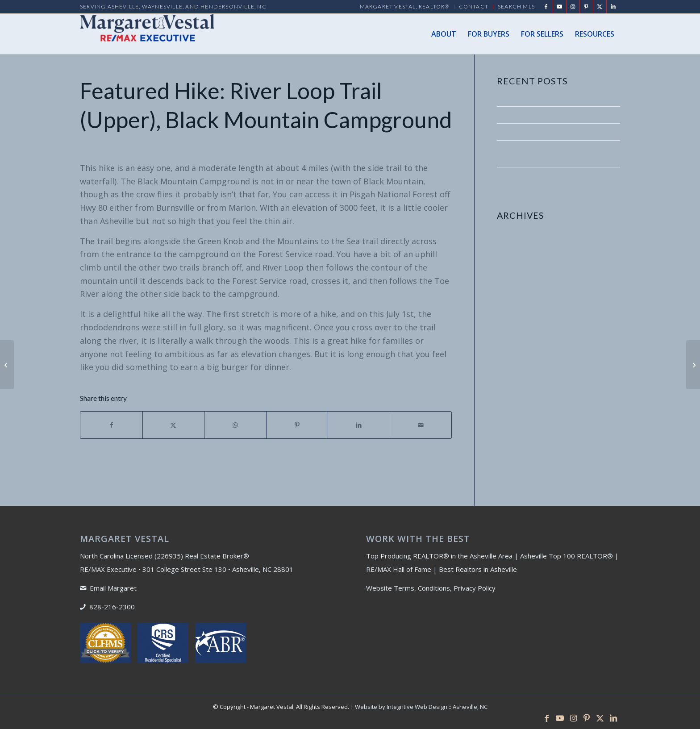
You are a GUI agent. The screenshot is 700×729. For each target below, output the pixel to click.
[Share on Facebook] (111, 425)
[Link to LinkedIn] (613, 7)
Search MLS (516, 6)
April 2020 (516, 244)
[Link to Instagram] (573, 7)
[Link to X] (600, 7)
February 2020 (524, 270)
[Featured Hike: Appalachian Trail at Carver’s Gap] (693, 365)
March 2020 (519, 257)
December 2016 (527, 337)
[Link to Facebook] (546, 7)
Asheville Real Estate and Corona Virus (553, 175)
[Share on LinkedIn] (359, 425)
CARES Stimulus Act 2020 (535, 115)
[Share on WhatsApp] (235, 425)
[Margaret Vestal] (147, 34)
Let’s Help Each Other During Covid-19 (554, 132)
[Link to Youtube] (560, 7)
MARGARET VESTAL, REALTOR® (405, 6)
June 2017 (515, 310)
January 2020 (521, 283)
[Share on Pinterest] (297, 425)
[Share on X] (174, 425)
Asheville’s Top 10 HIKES (533, 98)
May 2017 (515, 323)
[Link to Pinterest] (586, 7)
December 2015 (527, 389)
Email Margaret (113, 588)
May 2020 (515, 230)
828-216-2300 (112, 607)
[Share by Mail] (421, 425)
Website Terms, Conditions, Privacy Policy (431, 588)
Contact (474, 6)
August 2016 (521, 350)
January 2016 (521, 376)
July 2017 (514, 297)
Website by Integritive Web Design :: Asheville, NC (421, 707)
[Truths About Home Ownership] (7, 365)
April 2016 (516, 363)
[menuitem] (405, 7)
